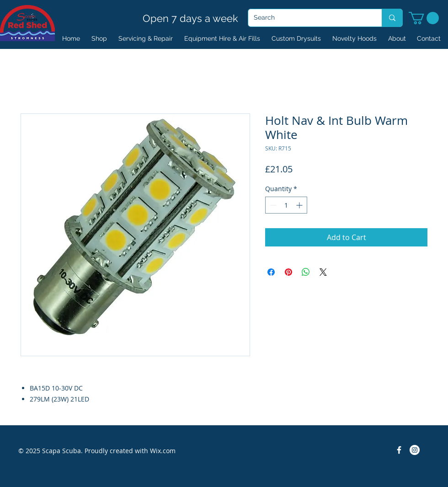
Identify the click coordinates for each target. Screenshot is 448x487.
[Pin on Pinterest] (288, 272)
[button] (424, 18)
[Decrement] (272, 205)
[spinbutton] (286, 205)
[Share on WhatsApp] (306, 272)
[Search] (308, 18)
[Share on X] (323, 272)
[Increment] (300, 205)
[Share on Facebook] (271, 272)
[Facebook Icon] (399, 450)
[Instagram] (415, 450)
